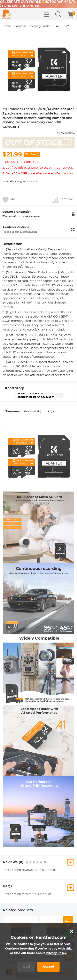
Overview (12, 411)
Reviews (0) (33, 411)
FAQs (50, 411)
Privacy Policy (56, 953)
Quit (26, 967)
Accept (48, 967)
